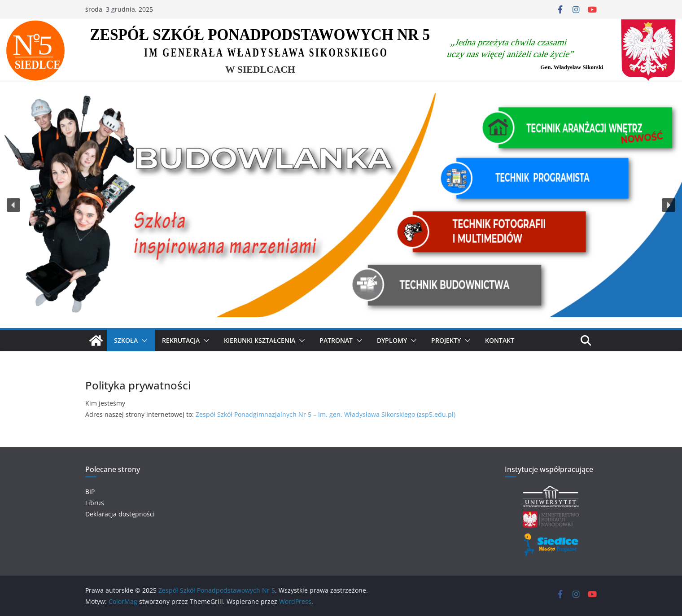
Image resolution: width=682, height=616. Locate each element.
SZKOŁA (126, 340)
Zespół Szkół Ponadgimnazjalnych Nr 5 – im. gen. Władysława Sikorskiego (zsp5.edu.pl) (326, 414)
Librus (95, 503)
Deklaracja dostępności (120, 514)
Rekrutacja (181, 340)
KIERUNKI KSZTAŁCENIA (260, 340)
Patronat (336, 340)
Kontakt (500, 340)
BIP (90, 491)
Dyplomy (392, 340)
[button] (13, 205)
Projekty (446, 340)
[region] (341, 205)
